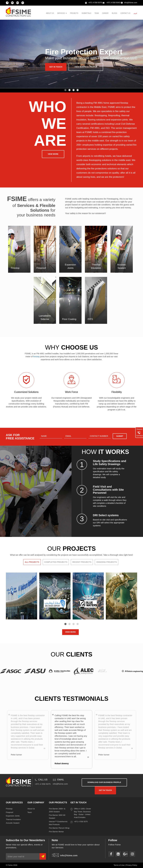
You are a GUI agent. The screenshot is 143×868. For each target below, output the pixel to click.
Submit (120, 436)
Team (30, 812)
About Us (31, 809)
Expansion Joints (13, 816)
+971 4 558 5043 (111, 3)
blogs (115, 13)
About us (50, 13)
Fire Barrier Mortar (56, 832)
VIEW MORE (71, 632)
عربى (135, 13)
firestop (36, 357)
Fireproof (9, 812)
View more (53, 154)
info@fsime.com (129, 3)
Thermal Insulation (13, 819)
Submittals (86, 13)
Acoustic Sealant (13, 823)
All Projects (32, 562)
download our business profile (104, 782)
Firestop (9, 809)
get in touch (56, 67)
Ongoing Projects (107, 562)
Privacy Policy (131, 865)
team (97, 13)
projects (74, 13)
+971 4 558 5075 (93, 3)
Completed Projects (56, 562)
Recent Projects (82, 562)
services (62, 13)
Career (105, 13)
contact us (125, 13)
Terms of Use (119, 865)
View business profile (86, 67)
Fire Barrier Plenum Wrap (59, 828)
